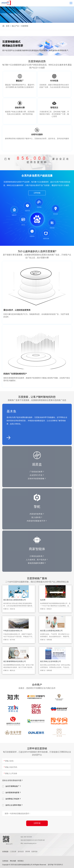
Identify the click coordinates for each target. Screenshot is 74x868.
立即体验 (37, 193)
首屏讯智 (34, 852)
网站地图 (13, 861)
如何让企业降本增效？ (13, 805)
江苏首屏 (13, 852)
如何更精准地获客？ (12, 793)
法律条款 (5, 861)
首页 (8, 26)
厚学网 (28, 852)
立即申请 (37, 823)
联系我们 (21, 861)
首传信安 (21, 852)
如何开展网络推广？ (12, 786)
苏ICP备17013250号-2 (55, 865)
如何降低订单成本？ (12, 799)
